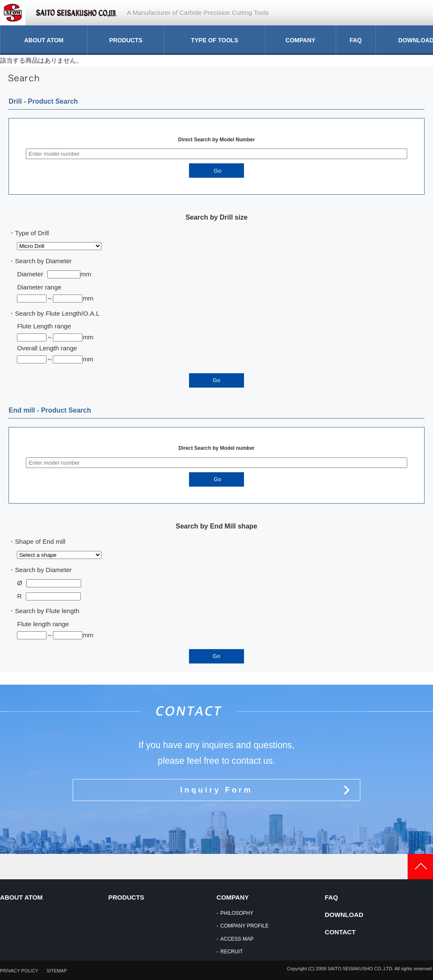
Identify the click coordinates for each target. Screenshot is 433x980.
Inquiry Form (216, 790)
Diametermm (54, 274)
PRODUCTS (126, 40)
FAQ (356, 40)
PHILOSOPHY (237, 913)
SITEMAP (57, 971)
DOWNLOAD (344, 915)
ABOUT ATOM (44, 40)
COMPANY (300, 40)
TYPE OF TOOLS (215, 40)
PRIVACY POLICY (19, 971)
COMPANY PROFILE (244, 926)
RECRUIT (232, 952)
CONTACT (340, 932)
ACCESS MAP (237, 939)
